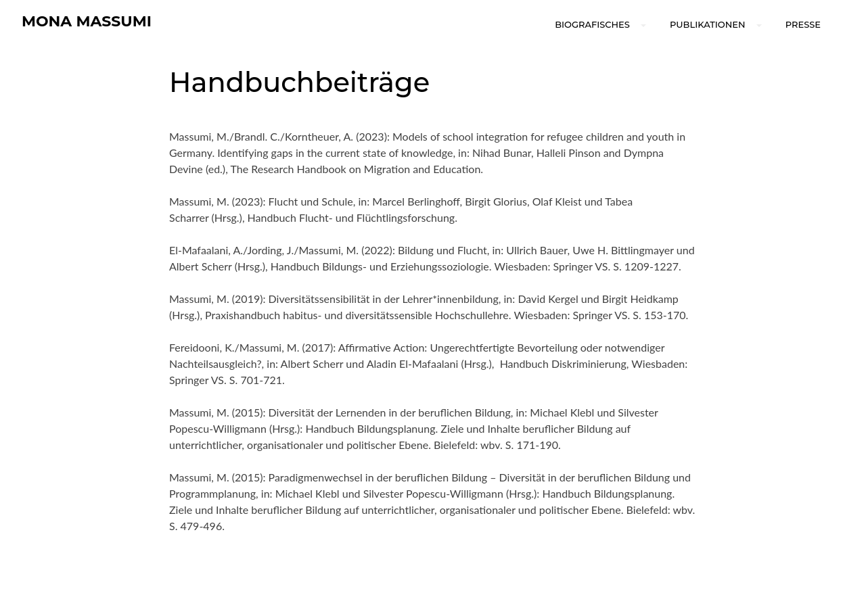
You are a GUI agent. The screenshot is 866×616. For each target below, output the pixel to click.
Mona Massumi (87, 21)
